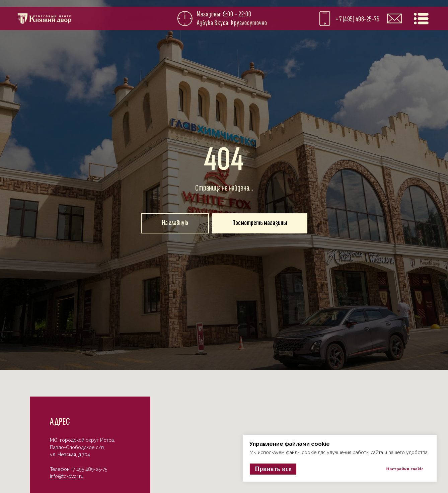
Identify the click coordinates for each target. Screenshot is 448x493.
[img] (421, 19)
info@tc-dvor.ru (67, 476)
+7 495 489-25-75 (89, 469)
